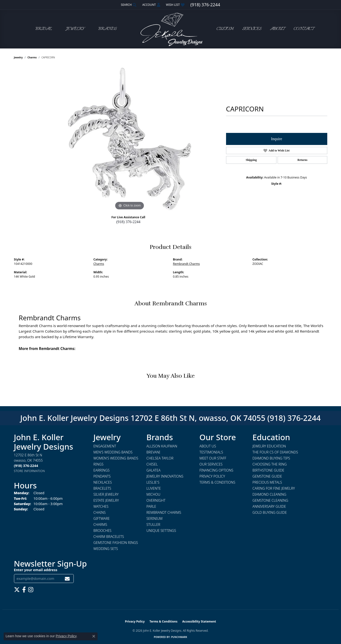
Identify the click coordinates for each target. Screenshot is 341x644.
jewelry (18, 57)
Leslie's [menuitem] (153, 482)
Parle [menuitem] (151, 506)
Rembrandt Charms (187, 264)
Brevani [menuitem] (153, 452)
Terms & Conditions (217, 482)
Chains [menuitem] (100, 512)
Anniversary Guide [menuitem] (269, 506)
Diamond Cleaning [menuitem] (269, 494)
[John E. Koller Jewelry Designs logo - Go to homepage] (171, 29)
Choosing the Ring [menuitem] (270, 464)
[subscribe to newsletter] (67, 579)
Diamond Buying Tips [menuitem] (271, 458)
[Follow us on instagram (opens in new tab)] (31, 590)
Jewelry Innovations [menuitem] (165, 476)
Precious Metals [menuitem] (267, 482)
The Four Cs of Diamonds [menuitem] (275, 452)
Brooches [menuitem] (103, 531)
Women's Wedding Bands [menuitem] (116, 458)
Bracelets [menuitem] (102, 488)
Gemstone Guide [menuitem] (267, 476)
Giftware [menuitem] (102, 518)
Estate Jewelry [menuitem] (106, 500)
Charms (32, 57)
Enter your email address (36, 570)
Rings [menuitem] (99, 464)
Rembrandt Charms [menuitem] (164, 512)
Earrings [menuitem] (102, 470)
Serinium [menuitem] (155, 518)
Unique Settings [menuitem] (161, 531)
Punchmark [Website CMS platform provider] (179, 637)
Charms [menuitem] (100, 524)
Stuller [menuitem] (153, 524)
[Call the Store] (26, 466)
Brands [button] (107, 29)
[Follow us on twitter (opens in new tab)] (17, 590)
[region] (130, 139)
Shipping (251, 160)
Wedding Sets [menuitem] (106, 549)
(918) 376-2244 (128, 222)
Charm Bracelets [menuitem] (109, 537)
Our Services (211, 464)
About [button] (277, 29)
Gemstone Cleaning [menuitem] (270, 500)
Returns (302, 160)
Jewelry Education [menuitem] (269, 446)
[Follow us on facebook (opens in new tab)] (24, 590)
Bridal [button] (44, 29)
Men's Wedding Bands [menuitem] (113, 452)
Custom (225, 29)
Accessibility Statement (199, 621)
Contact (304, 29)
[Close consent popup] (94, 636)
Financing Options (217, 470)
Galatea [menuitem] (154, 470)
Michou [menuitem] (154, 494)
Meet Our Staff (213, 458)
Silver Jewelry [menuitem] (106, 494)
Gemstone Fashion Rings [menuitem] (116, 543)
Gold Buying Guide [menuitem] (270, 512)
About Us (208, 446)
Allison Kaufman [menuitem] (162, 446)
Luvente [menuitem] (154, 488)
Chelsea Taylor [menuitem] (160, 458)
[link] (205, 5)
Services (252, 29)
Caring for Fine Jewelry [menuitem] (274, 488)
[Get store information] (30, 471)
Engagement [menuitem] (105, 446)
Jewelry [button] (75, 29)
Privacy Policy (212, 476)
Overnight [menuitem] (156, 500)
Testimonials (211, 452)
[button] (128, 5)
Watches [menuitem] (101, 506)
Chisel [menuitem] (152, 464)
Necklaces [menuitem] (103, 482)
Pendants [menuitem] (102, 476)
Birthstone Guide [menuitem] (268, 470)
